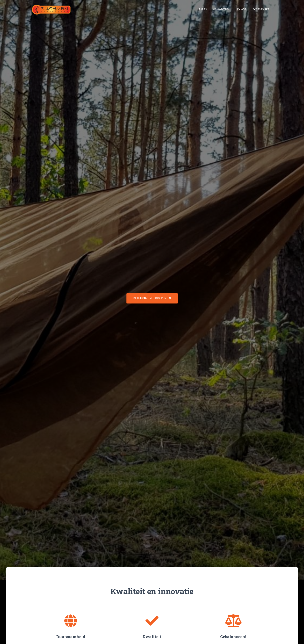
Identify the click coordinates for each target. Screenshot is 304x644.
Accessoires (261, 11)
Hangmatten (221, 11)
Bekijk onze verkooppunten (152, 300)
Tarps (203, 11)
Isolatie (241, 11)
